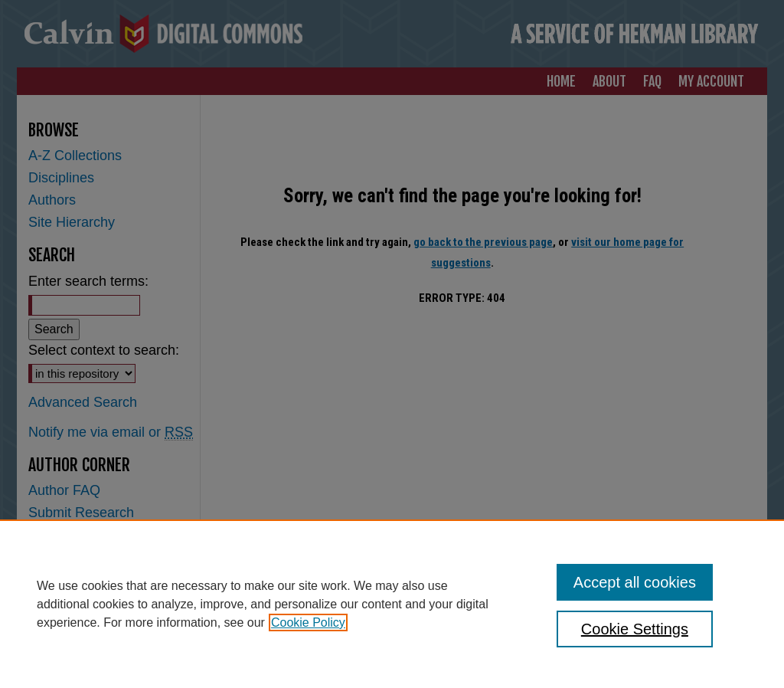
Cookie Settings (635, 629)
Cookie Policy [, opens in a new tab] (308, 622)
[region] (392, 604)
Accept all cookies (635, 582)
